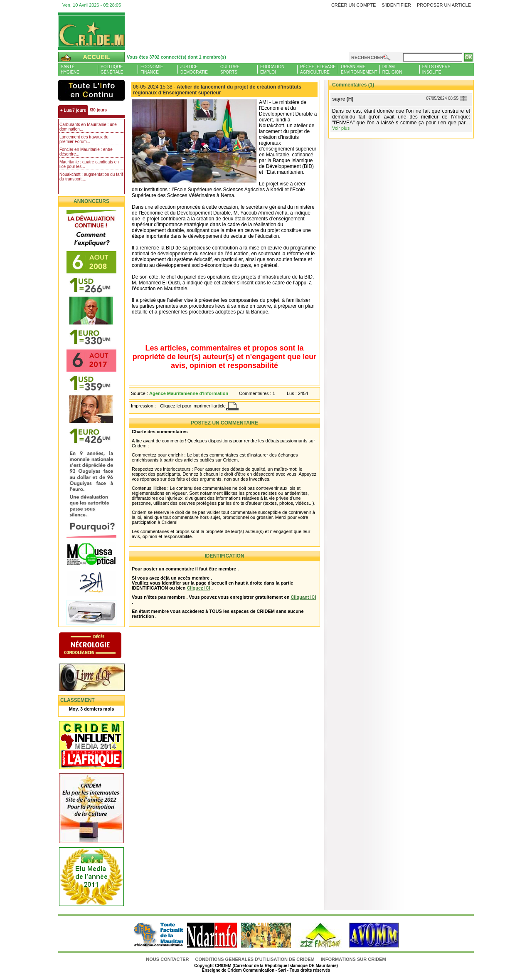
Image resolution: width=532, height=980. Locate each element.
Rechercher (367, 57)
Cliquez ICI (198, 588)
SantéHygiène (70, 69)
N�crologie (99, 646)
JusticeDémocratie (194, 69)
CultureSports (230, 69)
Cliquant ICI (303, 597)
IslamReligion (392, 69)
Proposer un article (444, 5)
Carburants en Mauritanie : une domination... (88, 127)
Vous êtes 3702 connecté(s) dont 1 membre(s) (176, 57)
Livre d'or (99, 678)
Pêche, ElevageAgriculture (318, 69)
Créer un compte (354, 5)
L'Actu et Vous (91, 90)
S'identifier (396, 5)
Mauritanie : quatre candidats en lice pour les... (89, 164)
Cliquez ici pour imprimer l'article (193, 406)
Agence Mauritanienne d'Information (189, 393)
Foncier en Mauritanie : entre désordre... (86, 152)
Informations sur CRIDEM (353, 959)
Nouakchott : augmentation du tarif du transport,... (91, 177)
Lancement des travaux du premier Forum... (84, 139)
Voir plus (341, 128)
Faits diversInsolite (436, 69)
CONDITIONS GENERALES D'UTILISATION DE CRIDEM (255, 959)
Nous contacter (168, 959)
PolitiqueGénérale (112, 69)
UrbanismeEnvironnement (359, 69)
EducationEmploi (272, 69)
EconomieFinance (152, 69)
